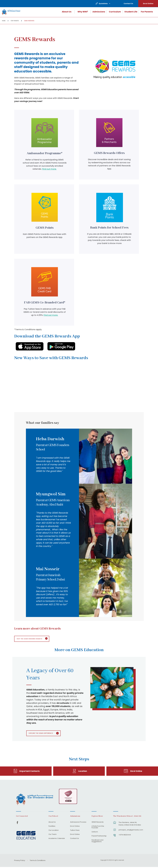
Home (4, 21)
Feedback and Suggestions (97, 842)
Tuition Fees (75, 831)
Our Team (53, 835)
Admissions (99, 12)
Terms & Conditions (38, 861)
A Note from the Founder (98, 828)
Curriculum (115, 12)
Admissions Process (78, 823)
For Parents (147, 12)
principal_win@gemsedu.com (130, 831)
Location (83, 772)
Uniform (95, 833)
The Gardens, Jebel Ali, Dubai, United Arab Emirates (130, 824)
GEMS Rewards (29, 21)
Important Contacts (30, 772)
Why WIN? (83, 12)
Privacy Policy (20, 861)
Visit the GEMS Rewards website (31, 639)
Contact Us (128, 4)
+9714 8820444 (125, 836)
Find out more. (49, 169)
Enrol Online (148, 4)
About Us (67, 12)
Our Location (54, 831)
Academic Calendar (57, 839)
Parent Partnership (99, 837)
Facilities (52, 827)
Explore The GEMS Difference (42, 734)
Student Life (131, 12)
